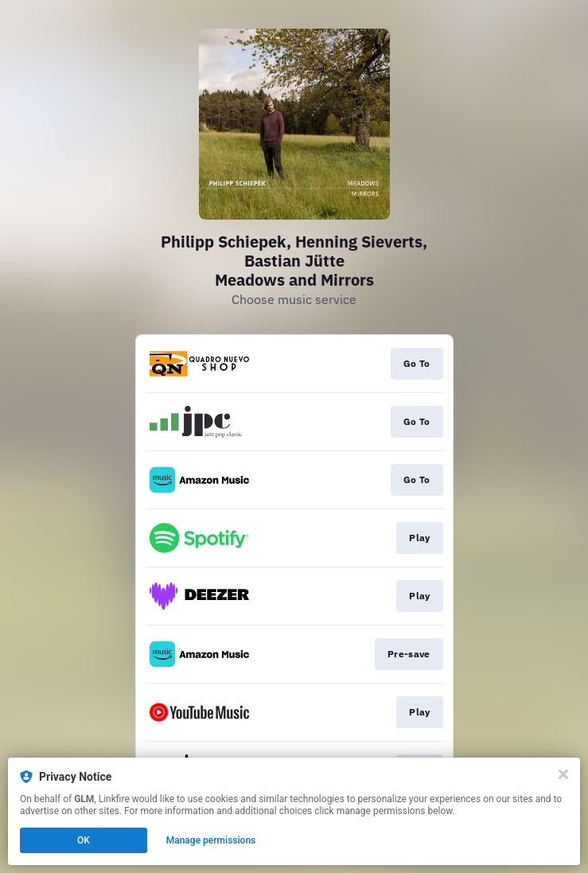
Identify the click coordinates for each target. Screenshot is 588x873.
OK (84, 840)
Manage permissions (211, 840)
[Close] (563, 774)
